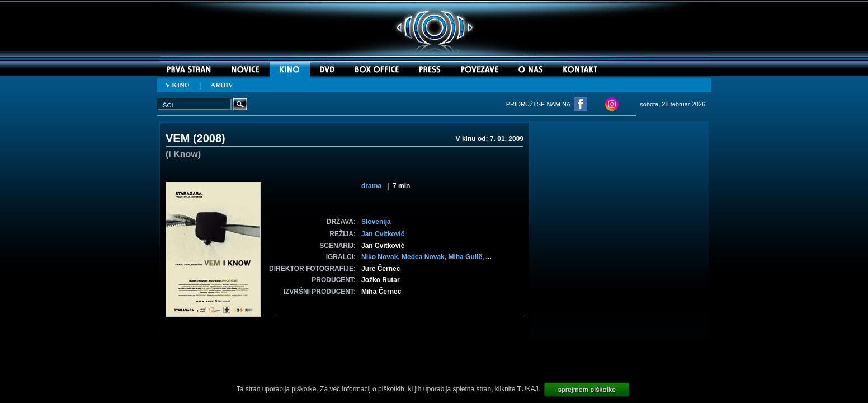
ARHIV (222, 85)
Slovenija (376, 222)
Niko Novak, (381, 257)
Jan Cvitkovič (383, 234)
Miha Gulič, (467, 257)
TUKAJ (528, 389)
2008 (209, 138)
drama (371, 186)
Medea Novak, (425, 257)
